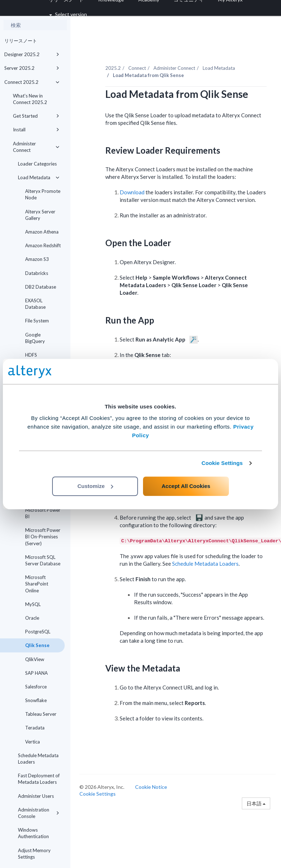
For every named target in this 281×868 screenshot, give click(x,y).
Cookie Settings (222, 463)
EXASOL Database (35, 304)
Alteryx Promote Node (43, 194)
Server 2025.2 (32, 68)
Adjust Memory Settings (34, 854)
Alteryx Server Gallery (40, 215)
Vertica (33, 742)
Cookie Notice (151, 787)
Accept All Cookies (186, 486)
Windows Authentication (33, 833)
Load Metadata (39, 177)
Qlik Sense (37, 645)
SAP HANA (36, 673)
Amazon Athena (42, 232)
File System (37, 321)
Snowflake (36, 700)
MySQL (33, 604)
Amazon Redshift (43, 245)
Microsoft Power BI (43, 513)
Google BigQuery (35, 338)
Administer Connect (36, 147)
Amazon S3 (37, 259)
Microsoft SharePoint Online (37, 584)
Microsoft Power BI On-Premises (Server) (43, 537)
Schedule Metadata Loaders (38, 759)
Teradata (35, 728)
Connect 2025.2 (32, 82)
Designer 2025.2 (32, 54)
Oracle (32, 618)
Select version (68, 14)
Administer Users (36, 796)
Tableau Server (41, 714)
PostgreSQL (38, 632)
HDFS (31, 355)
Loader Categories (37, 164)
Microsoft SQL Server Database (43, 560)
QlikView (35, 659)
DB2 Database (41, 287)
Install (36, 130)
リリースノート (21, 41)
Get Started (36, 116)
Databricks (37, 273)
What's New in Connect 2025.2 (30, 99)
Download (132, 192)
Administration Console (39, 813)
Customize (95, 486)
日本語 (256, 803)
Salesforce (36, 687)
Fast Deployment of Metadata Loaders (39, 779)
